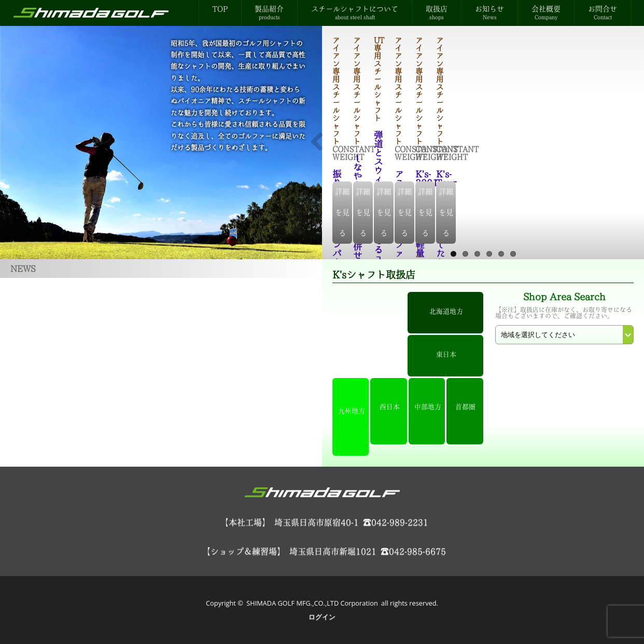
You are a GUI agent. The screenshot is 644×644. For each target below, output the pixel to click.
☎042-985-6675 (413, 551)
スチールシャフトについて (355, 12)
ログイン (322, 617)
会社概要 (546, 12)
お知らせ (489, 12)
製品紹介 (269, 12)
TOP (220, 9)
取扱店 (437, 12)
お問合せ (603, 12)
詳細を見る (484, 233)
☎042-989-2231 (396, 522)
